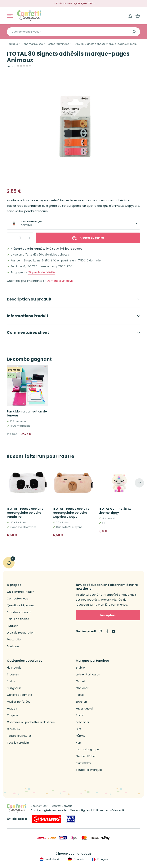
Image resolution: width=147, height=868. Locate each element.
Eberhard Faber (86, 756)
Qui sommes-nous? (20, 592)
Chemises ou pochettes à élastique (31, 722)
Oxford (80, 681)
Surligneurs (14, 688)
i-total (80, 695)
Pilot (79, 729)
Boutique (12, 44)
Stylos (11, 681)
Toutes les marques (89, 770)
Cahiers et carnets (19, 695)
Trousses (13, 675)
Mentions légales (80, 810)
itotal (10, 67)
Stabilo (80, 668)
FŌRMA (80, 736)
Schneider (82, 722)
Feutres (12, 709)
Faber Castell (85, 709)
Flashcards (14, 668)
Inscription (108, 615)
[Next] (139, 483)
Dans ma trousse (32, 44)
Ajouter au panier (88, 238)
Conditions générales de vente (49, 810)
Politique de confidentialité (109, 810)
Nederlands (50, 859)
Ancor (80, 715)
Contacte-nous (17, 599)
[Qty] (20, 238)
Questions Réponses (20, 605)
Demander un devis (60, 281)
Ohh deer (82, 688)
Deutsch (76, 859)
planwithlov (83, 763)
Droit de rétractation (21, 633)
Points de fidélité (18, 619)
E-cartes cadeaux (19, 612)
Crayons (12, 715)
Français (99, 859)
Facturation (15, 640)
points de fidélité (42, 272)
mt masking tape (87, 749)
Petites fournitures (58, 44)
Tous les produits (18, 743)
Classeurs (13, 729)
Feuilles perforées (19, 702)
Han (78, 743)
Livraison (13, 626)
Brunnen (81, 702)
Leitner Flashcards (88, 675)
